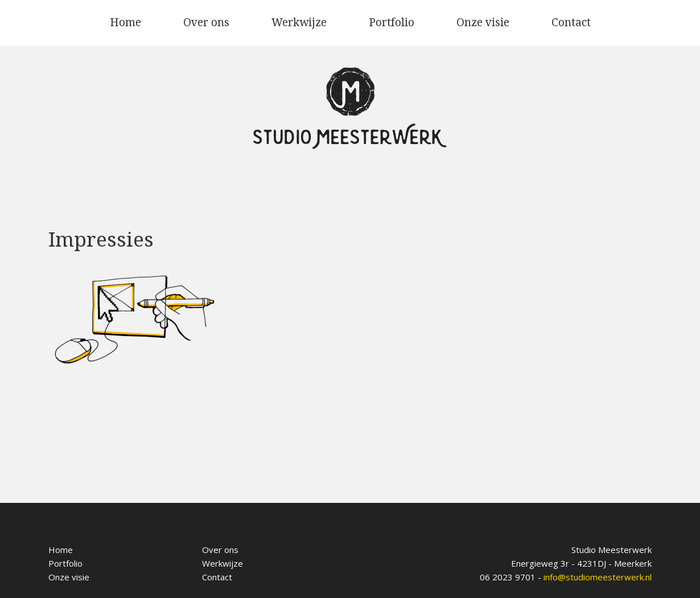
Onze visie (483, 22)
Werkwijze (299, 22)
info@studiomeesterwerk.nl (598, 577)
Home (125, 22)
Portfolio (392, 22)
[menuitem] (125, 23)
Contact (571, 22)
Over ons (206, 22)
